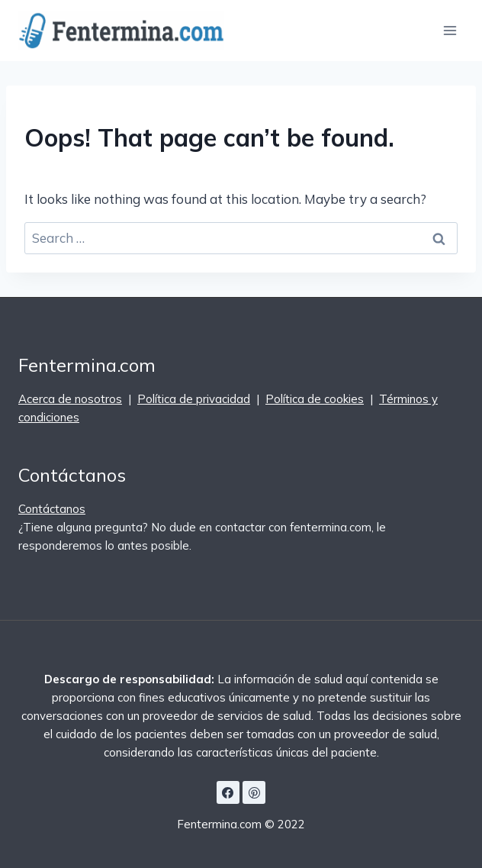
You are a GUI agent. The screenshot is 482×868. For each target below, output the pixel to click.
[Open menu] (450, 30)
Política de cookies (315, 399)
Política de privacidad (194, 399)
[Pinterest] (254, 792)
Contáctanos (52, 509)
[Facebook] (228, 792)
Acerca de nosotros (70, 399)
